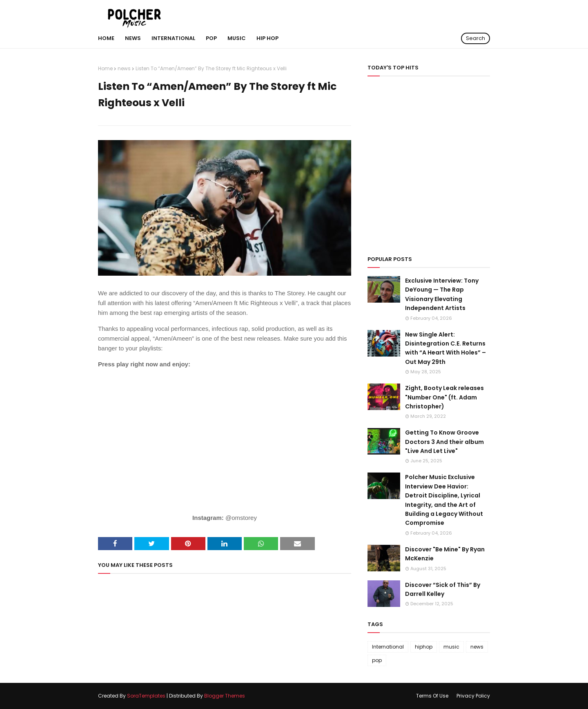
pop (377, 660)
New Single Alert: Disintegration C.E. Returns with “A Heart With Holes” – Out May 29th (445, 348)
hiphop (424, 647)
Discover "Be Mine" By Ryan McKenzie (445, 554)
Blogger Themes (225, 696)
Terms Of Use (432, 696)
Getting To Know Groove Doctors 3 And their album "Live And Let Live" (444, 442)
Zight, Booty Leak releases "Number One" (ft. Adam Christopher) (444, 397)
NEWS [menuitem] (133, 38)
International (388, 647)
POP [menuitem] (211, 38)
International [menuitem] (173, 38)
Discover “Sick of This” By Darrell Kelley (443, 589)
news (124, 68)
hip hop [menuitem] (267, 38)
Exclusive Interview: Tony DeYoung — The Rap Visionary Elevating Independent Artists (442, 294)
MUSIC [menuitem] (237, 38)
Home (105, 68)
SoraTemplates (146, 696)
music (451, 647)
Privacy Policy (473, 696)
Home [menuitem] (106, 38)
